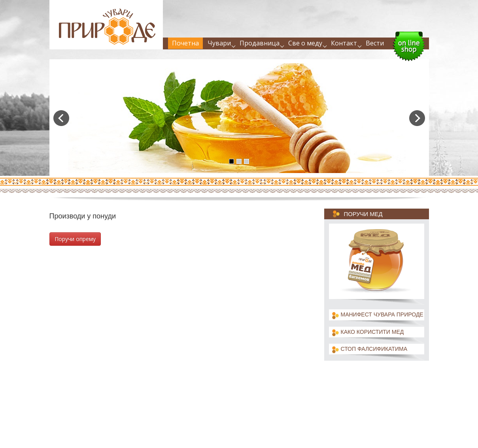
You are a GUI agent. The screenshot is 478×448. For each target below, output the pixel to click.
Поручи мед (363, 214)
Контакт (344, 43)
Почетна (185, 43)
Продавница (260, 43)
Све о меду (305, 43)
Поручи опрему (75, 239)
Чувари (219, 43)
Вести (375, 43)
